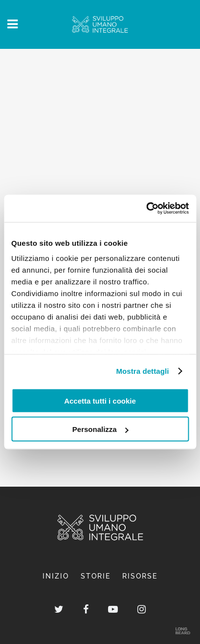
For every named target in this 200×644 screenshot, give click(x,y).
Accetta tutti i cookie (100, 400)
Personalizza (100, 429)
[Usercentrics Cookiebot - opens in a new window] (146, 209)
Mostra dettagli (142, 371)
